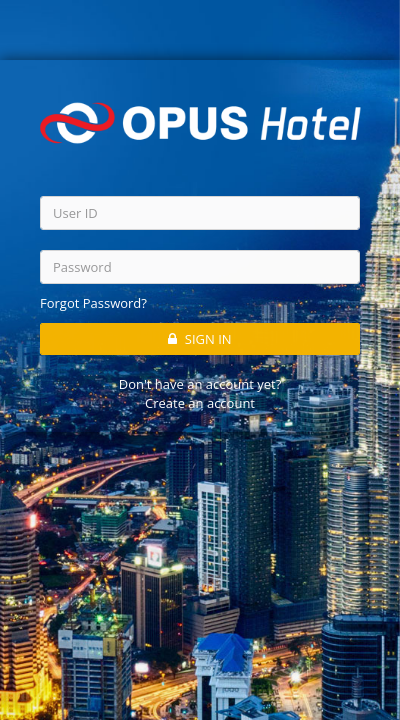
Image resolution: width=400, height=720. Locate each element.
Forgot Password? (93, 303)
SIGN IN (199, 338)
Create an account (200, 402)
